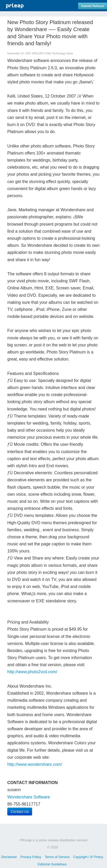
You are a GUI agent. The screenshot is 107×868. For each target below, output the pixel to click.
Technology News (63, 53)
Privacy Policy (31, 857)
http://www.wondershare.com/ (35, 764)
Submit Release (93, 6)
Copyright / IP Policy (88, 857)
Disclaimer (9, 857)
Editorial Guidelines (52, 864)
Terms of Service (57, 857)
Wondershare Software (29, 797)
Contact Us (20, 812)
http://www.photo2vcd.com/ (32, 672)
